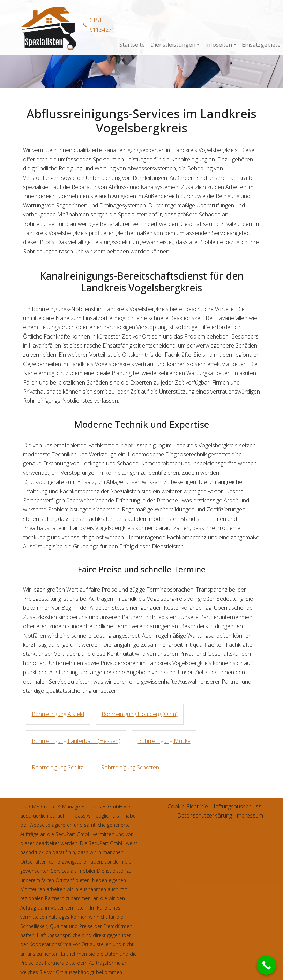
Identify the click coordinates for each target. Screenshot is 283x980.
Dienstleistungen (173, 45)
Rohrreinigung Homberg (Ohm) (140, 714)
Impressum (249, 815)
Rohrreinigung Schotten (130, 767)
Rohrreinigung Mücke (164, 741)
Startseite (132, 45)
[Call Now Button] (266, 965)
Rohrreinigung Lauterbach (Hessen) (76, 741)
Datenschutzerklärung (205, 815)
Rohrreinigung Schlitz (58, 767)
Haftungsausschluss (236, 806)
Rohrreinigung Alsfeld (58, 714)
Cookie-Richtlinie (188, 806)
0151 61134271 (102, 25)
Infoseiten (219, 45)
